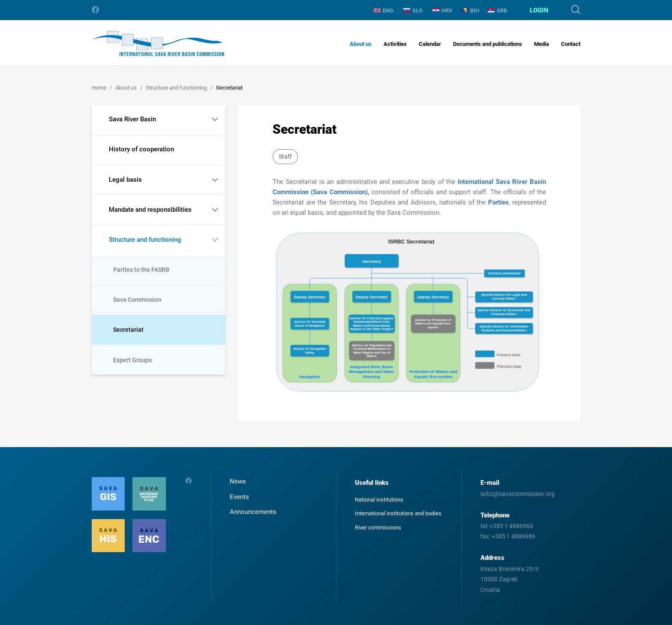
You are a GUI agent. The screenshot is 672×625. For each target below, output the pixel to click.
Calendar (430, 44)
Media (541, 44)
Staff (285, 156)
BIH (470, 11)
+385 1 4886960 (511, 526)
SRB (497, 11)
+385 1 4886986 (513, 536)
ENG (384, 11)
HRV (442, 11)
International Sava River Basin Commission (158, 44)
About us (361, 44)
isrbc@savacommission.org (517, 494)
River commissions (378, 527)
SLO (413, 11)
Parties (498, 202)
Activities (395, 44)
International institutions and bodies (398, 513)
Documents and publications (487, 44)
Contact (571, 44)
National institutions (379, 500)
